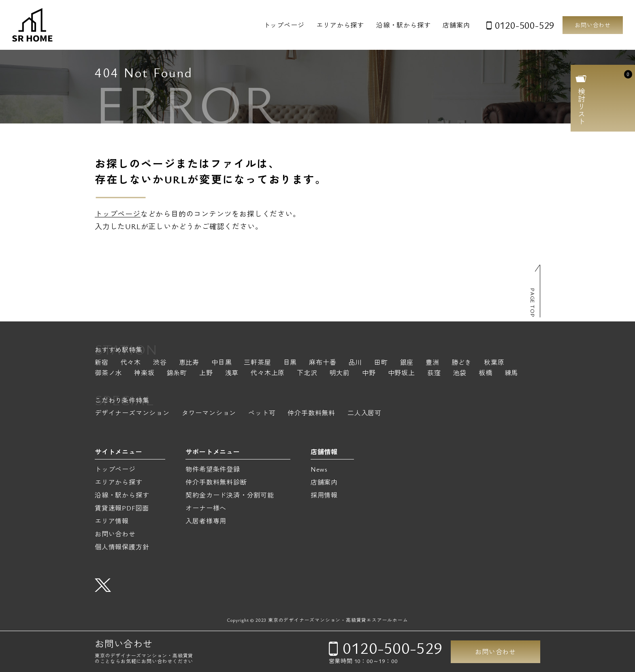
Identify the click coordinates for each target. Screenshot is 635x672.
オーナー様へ (206, 508)
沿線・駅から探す (403, 25)
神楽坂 (144, 373)
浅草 (232, 373)
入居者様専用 (206, 521)
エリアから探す (340, 25)
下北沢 (307, 373)
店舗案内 (456, 25)
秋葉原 (494, 363)
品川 (355, 363)
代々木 (131, 363)
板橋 (486, 373)
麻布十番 (323, 363)
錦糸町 (177, 373)
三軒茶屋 (257, 363)
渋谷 (160, 363)
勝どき (462, 363)
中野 (369, 373)
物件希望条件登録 (213, 469)
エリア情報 (112, 521)
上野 (206, 373)
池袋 (460, 373)
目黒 (290, 363)
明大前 (340, 373)
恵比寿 (189, 363)
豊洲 (433, 363)
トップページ (284, 25)
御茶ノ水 (108, 373)
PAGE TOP (533, 303)
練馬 (511, 373)
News (319, 469)
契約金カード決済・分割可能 (230, 495)
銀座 (407, 363)
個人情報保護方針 (122, 547)
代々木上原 (268, 373)
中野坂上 (402, 373)
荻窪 (434, 373)
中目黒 (222, 363)
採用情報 (324, 495)
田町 (381, 363)
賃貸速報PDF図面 (122, 508)
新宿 (102, 363)
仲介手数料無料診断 (216, 482)
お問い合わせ (593, 25)
